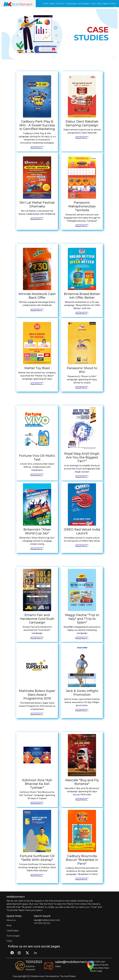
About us (11, 920)
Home (46, 4)
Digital (105, 4)
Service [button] (59, 4)
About (52, 4)
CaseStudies (71, 4)
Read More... (37, 148)
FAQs (93, 4)
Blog (99, 4)
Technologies (84, 4)
